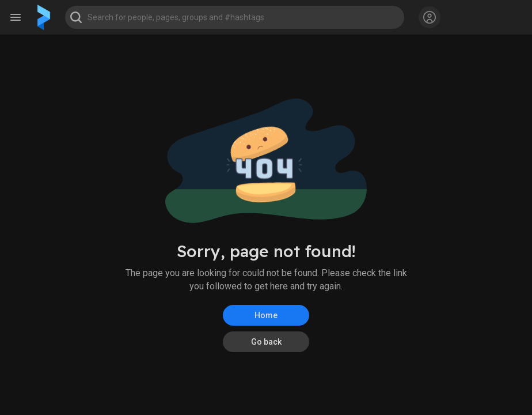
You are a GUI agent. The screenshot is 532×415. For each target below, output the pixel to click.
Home (266, 315)
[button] (235, 17)
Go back (266, 342)
